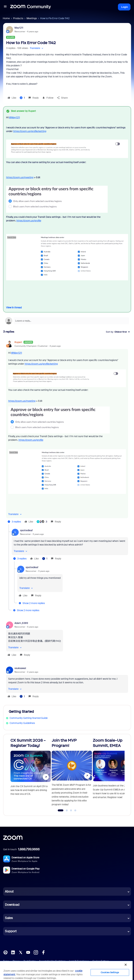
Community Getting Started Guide (29, 718)
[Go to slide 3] (71, 810)
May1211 (19, 28)
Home (6, 18)
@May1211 (14, 117)
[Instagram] (36, 952)
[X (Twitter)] (21, 952)
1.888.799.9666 (29, 849)
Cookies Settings (110, 972)
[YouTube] (28, 952)
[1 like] (22, 98)
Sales (9, 918)
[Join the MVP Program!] (72, 773)
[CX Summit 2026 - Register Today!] (31, 773)
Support (11, 931)
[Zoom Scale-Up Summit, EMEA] (113, 773)
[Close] (126, 965)
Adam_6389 (21, 623)
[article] (67, 433)
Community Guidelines (22, 723)
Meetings (32, 18)
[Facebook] (43, 952)
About (9, 891)
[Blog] (5, 952)
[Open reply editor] (67, 321)
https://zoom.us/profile (29, 221)
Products (18, 18)
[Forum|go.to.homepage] (31, 7)
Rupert (18, 342)
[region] (66, 970)
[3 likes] (42, 522)
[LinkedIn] (13, 952)
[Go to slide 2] (67, 810)
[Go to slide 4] (75, 810)
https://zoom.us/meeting (20, 177)
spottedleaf (26, 530)
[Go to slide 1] (61, 810)
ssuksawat (20, 668)
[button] (5, 7)
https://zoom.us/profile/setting (30, 131)
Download (12, 905)
